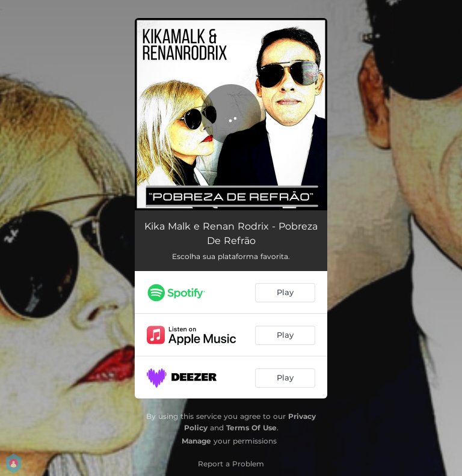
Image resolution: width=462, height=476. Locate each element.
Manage (196, 441)
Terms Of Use (251, 428)
